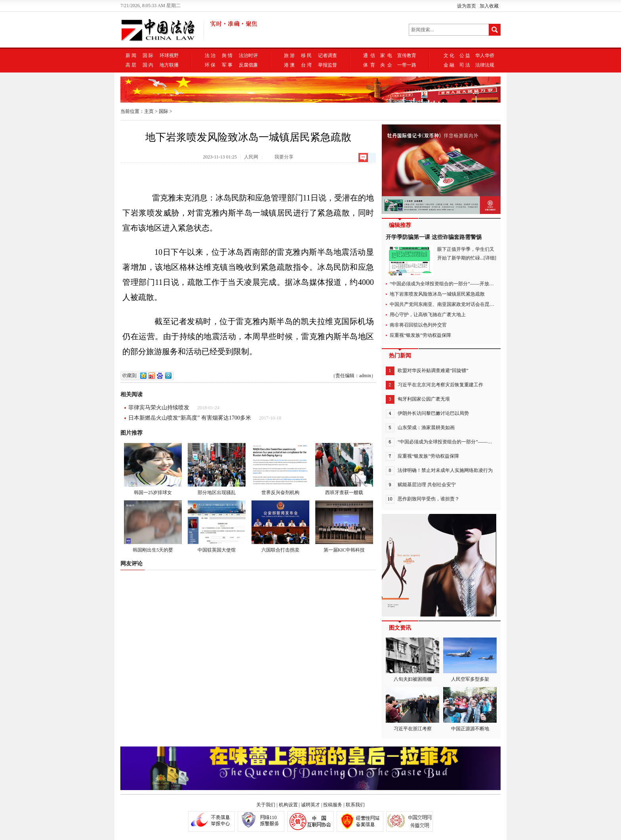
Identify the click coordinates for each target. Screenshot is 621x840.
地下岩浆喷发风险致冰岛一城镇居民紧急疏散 (437, 294)
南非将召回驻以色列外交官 (418, 325)
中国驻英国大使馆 (217, 527)
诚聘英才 (310, 805)
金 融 (449, 65)
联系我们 (355, 805)
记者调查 (328, 55)
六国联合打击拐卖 (280, 527)
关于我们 (266, 805)
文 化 (449, 55)
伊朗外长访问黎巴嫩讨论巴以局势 (433, 413)
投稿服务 (333, 805)
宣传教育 (407, 55)
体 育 (369, 65)
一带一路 (407, 65)
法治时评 (248, 55)
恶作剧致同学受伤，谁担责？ (429, 499)
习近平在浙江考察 (412, 709)
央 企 (386, 65)
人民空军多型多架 (470, 660)
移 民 (306, 55)
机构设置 (288, 805)
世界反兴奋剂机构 (280, 469)
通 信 (369, 55)
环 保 (210, 65)
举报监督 (328, 65)
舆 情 (227, 55)
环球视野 (169, 55)
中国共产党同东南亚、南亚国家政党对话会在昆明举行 (447, 304)
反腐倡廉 (248, 65)
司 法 (465, 65)
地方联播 (169, 65)
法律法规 (485, 65)
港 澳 (289, 65)
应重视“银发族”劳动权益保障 (420, 335)
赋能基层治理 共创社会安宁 (427, 485)
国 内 (148, 65)
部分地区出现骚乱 (217, 469)
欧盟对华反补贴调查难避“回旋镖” (433, 370)
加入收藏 (489, 6)
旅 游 (289, 55)
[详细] (490, 258)
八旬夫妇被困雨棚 (412, 660)
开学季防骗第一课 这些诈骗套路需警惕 (434, 237)
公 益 (465, 55)
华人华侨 (485, 55)
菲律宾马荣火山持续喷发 (159, 408)
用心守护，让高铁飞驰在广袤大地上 (428, 315)
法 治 (210, 55)
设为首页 (467, 6)
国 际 (148, 55)
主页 (149, 111)
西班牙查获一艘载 (344, 469)
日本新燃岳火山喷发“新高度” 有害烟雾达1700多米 (190, 418)
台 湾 (306, 65)
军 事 (227, 65)
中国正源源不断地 (470, 709)
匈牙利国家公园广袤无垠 (424, 399)
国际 (164, 111)
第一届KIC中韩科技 (344, 527)
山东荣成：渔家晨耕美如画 (426, 428)
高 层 (131, 65)
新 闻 (131, 55)
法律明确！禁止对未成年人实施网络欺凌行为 (445, 470)
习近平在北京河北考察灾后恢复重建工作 (440, 385)
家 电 (386, 55)
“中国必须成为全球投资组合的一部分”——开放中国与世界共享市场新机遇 (468, 284)
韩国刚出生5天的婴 (153, 527)
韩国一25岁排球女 (153, 469)
